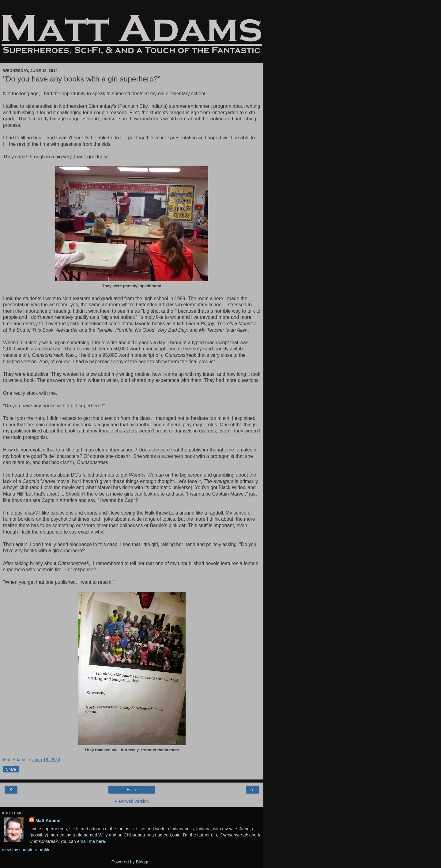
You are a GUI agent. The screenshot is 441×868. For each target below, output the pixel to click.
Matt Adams (48, 821)
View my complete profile (26, 850)
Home (132, 790)
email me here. (92, 841)
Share (11, 769)
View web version (132, 801)
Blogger (143, 862)
